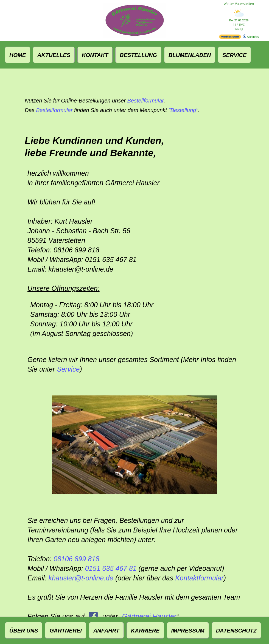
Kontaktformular (199, 578)
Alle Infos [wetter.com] (251, 37)
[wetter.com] (230, 38)
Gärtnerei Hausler (149, 616)
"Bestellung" (183, 110)
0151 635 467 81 (111, 568)
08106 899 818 (76, 559)
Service (68, 369)
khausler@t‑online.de (81, 578)
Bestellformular (146, 101)
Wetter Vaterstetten (239, 4)
